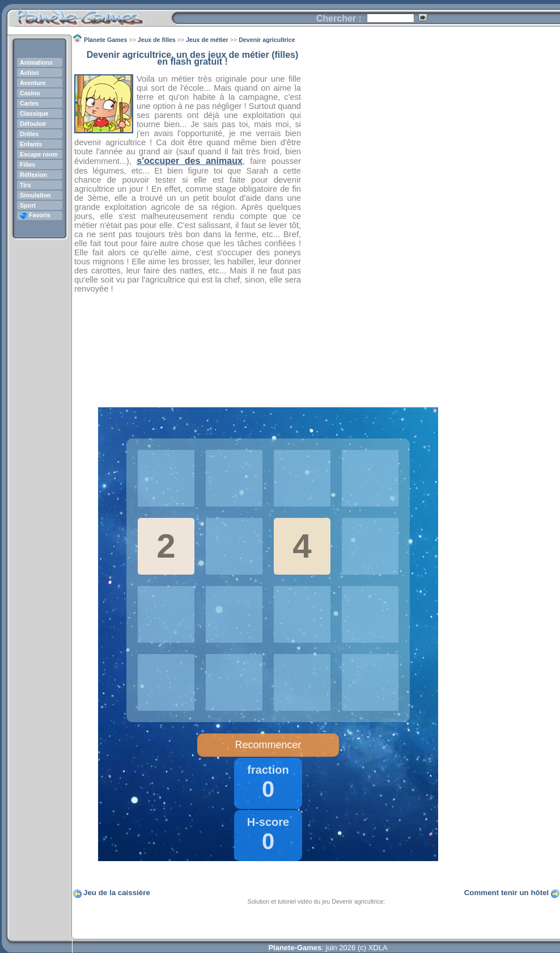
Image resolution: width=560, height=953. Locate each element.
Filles (27, 165)
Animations (36, 62)
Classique (34, 113)
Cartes (29, 103)
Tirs (25, 185)
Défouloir (33, 124)
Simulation (35, 195)
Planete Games (89, 14)
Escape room (39, 154)
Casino (30, 93)
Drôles (29, 134)
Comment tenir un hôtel (507, 893)
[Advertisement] (431, 222)
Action (29, 73)
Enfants (31, 144)
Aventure (33, 83)
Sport (28, 205)
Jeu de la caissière (117, 893)
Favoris (35, 215)
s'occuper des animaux (190, 161)
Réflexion (33, 175)
